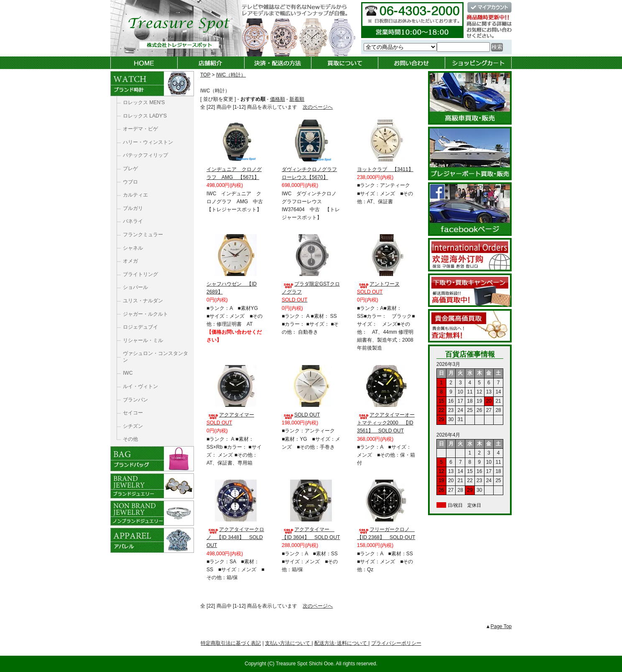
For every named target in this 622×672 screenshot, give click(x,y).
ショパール (135, 287)
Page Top (501, 626)
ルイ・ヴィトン (140, 386)
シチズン (133, 426)
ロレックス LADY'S (145, 116)
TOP (205, 75)
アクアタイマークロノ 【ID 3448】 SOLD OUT (235, 537)
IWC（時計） (231, 75)
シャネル (133, 248)
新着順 (297, 99)
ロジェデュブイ (140, 327)
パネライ (133, 221)
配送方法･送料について (341, 643)
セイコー (133, 413)
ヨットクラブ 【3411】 (385, 169)
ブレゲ (130, 169)
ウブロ (130, 182)
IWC (128, 373)
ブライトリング (140, 274)
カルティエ (135, 195)
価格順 (278, 99)
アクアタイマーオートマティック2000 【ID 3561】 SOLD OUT (386, 423)
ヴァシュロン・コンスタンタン (155, 357)
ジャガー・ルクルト (145, 314)
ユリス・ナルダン (143, 301)
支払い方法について (288, 643)
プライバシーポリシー (396, 643)
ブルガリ (133, 208)
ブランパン (135, 400)
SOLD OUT (301, 415)
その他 (130, 439)
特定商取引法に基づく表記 (231, 643)
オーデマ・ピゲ (140, 129)
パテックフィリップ (145, 155)
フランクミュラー (143, 235)
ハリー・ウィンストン (148, 142)
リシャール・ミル (143, 340)
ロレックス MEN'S (144, 102)
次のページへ (318, 107)
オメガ (130, 261)
